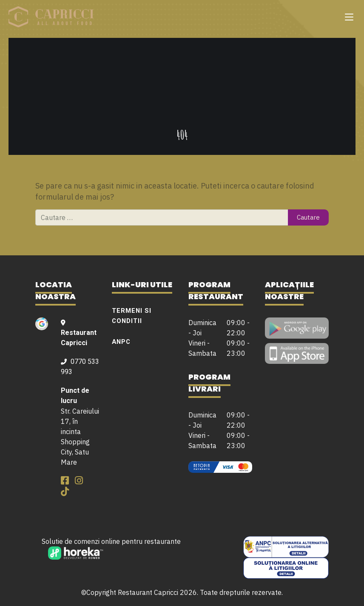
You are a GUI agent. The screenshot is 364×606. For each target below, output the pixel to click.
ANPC (121, 342)
